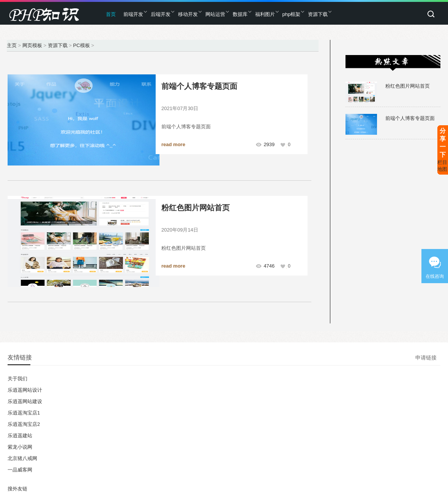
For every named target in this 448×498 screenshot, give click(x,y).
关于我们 (17, 379)
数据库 (240, 14)
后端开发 (161, 14)
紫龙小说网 (20, 447)
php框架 (292, 14)
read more (173, 144)
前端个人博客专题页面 (199, 86)
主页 (12, 45)
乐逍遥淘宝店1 (24, 413)
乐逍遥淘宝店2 (24, 424)
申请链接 (426, 358)
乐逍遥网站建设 (25, 401)
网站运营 (215, 14)
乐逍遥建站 (20, 436)
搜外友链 (17, 489)
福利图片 (265, 14)
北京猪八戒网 (22, 458)
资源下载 (318, 14)
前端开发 (133, 14)
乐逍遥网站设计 (25, 390)
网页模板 (32, 45)
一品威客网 (20, 470)
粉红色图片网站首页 (196, 208)
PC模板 (81, 45)
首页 (111, 14)
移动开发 (188, 14)
